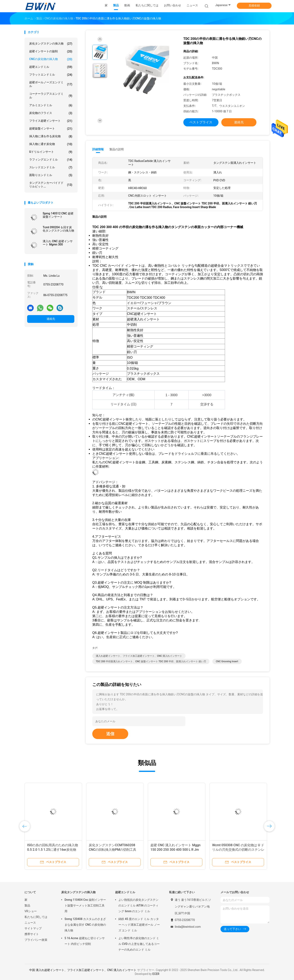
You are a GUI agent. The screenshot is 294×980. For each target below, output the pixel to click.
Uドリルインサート (51, 152)
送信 (110, 734)
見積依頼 (254, 6)
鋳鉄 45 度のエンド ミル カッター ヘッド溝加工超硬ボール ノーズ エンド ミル (139, 925)
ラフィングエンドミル (51, 160)
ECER (156, 974)
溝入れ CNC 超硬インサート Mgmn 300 (58, 243)
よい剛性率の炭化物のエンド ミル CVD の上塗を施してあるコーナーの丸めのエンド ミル (139, 944)
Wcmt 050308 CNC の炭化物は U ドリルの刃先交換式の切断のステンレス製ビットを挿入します (238, 850)
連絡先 (51, 319)
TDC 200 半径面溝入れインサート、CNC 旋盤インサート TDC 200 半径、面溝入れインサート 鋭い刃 (151, 661)
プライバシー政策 (36, 940)
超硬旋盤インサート (51, 129)
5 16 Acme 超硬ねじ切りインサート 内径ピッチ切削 (85, 941)
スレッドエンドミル (51, 167)
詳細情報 (98, 149)
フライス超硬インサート (51, 121)
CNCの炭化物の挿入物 (51, 59)
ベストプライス (201, 122)
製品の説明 (117, 149)
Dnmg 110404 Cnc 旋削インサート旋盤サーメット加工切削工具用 (85, 905)
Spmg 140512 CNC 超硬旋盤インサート (58, 215)
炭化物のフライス (51, 113)
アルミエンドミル (51, 105)
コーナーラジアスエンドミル (51, 96)
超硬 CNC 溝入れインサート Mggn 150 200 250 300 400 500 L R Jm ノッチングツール (175, 850)
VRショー (31, 911)
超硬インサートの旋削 (51, 51)
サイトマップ (33, 928)
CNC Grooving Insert (227, 661)
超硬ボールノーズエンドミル (51, 84)
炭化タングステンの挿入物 (51, 44)
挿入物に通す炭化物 (51, 144)
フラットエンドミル (51, 75)
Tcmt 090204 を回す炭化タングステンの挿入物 (58, 229)
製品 (27, 905)
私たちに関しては (36, 917)
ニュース (30, 923)
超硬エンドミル (51, 67)
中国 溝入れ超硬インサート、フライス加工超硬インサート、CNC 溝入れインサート (83, 970)
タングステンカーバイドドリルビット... (51, 185)
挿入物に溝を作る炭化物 (51, 136)
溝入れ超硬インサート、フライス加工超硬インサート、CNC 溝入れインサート (139, 656)
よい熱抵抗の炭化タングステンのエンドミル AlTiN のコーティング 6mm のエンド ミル (138, 905)
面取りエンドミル (51, 175)
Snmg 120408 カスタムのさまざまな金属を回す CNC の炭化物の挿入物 (85, 925)
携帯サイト (32, 934)
